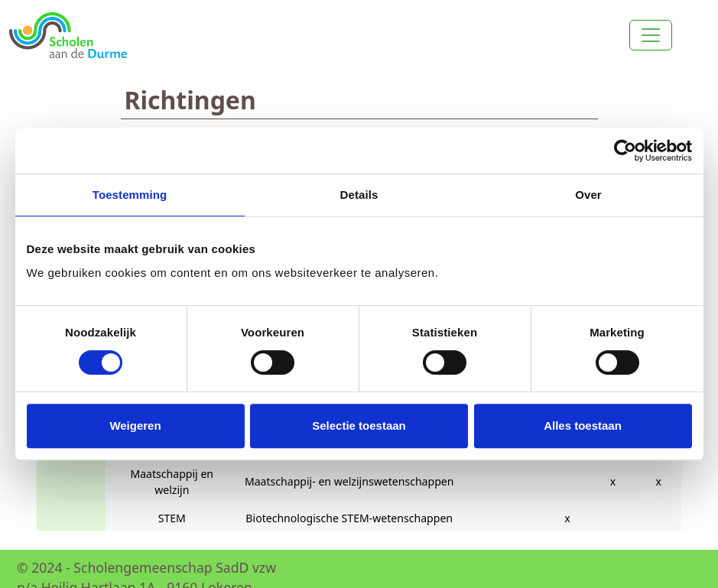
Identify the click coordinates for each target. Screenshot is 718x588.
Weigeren (135, 426)
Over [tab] (588, 195)
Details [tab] (359, 195)
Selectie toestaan (359, 426)
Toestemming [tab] (130, 195)
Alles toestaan (583, 426)
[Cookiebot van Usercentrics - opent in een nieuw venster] (625, 151)
